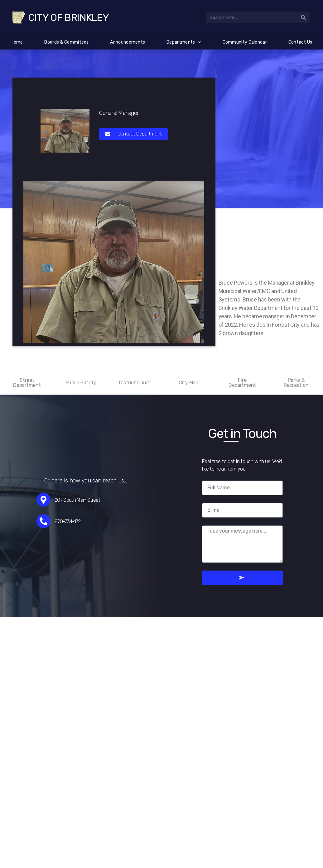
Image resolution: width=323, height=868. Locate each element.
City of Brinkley (68, 17)
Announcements (128, 42)
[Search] (304, 17)
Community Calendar (245, 42)
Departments (184, 42)
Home (17, 42)
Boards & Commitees (66, 42)
